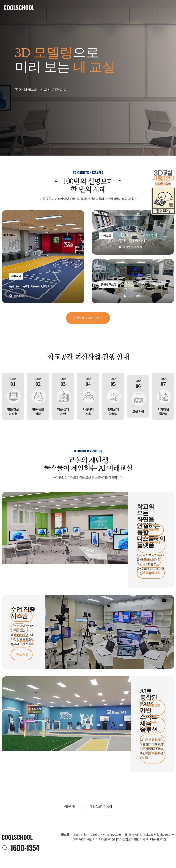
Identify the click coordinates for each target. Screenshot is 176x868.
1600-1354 (25, 848)
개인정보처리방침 (101, 806)
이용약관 (70, 806)
